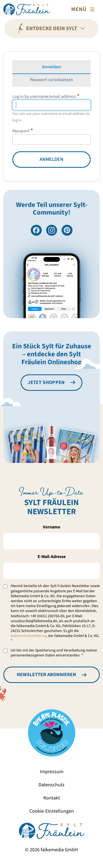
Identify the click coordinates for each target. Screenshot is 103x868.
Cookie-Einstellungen (52, 811)
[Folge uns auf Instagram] (52, 230)
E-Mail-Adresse (52, 557)
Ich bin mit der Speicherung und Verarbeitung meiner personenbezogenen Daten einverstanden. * (54, 653)
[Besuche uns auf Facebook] (36, 230)
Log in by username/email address (44, 96)
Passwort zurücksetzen (51, 80)
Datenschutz (51, 785)
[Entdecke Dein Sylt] (51, 29)
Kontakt (52, 798)
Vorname (51, 527)
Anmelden (51, 67)
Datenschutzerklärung (29, 636)
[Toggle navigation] (84, 9)
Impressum (52, 772)
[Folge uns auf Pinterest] (67, 230)
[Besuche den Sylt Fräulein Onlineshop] (51, 383)
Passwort (21, 131)
